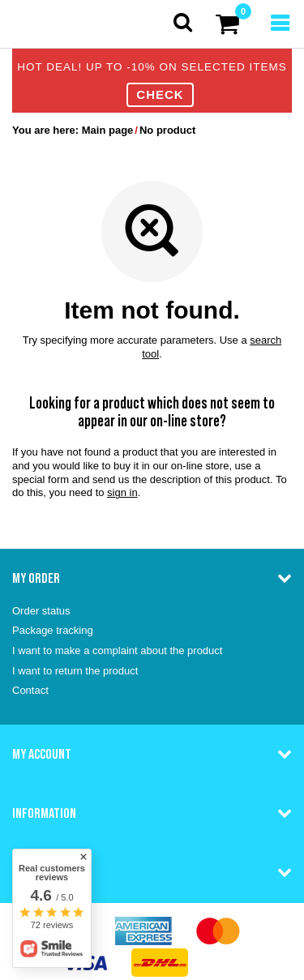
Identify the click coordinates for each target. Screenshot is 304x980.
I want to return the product (75, 671)
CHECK (160, 94)
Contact (30, 690)
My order (36, 578)
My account (42, 754)
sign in (122, 492)
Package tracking (53, 630)
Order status (41, 611)
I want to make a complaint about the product (117, 650)
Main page (108, 130)
